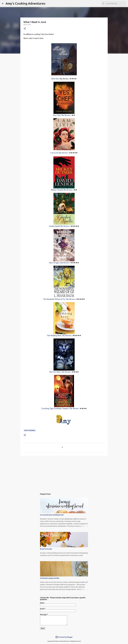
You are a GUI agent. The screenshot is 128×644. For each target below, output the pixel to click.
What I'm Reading (30, 430)
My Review (66, 115)
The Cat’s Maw (55, 372)
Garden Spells (54, 226)
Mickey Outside (57, 190)
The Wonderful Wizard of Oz (54, 299)
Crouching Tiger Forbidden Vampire (55, 408)
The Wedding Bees (54, 335)
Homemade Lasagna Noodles (50, 578)
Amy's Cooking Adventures (25, 3)
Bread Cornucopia (46, 549)
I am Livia (54, 153)
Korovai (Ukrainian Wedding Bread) (52, 515)
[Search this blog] (116, 4)
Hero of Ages (54, 263)
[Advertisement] (64, 473)
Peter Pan (55, 79)
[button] (25, 29)
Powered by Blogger (64, 637)
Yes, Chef (57, 115)
